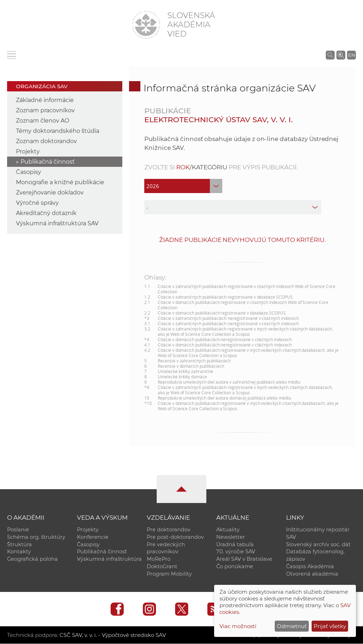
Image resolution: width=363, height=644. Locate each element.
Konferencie (93, 537)
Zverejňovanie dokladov (50, 193)
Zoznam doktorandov (46, 141)
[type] (233, 207)
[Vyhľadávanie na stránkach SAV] (330, 55)
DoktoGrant (162, 567)
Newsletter (231, 537)
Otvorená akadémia (312, 574)
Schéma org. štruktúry (36, 537)
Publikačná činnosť (48, 162)
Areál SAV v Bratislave (244, 559)
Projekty (28, 151)
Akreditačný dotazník (46, 213)
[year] (183, 186)
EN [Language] (352, 55)
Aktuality (228, 530)
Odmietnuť (292, 626)
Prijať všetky (330, 626)
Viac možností (238, 626)
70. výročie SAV (236, 552)
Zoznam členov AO (43, 121)
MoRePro (159, 559)
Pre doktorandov (169, 530)
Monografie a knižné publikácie (60, 182)
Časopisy (29, 172)
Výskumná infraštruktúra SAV (57, 223)
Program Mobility (169, 574)
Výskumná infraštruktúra (109, 559)
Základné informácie (45, 100)
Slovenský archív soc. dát (318, 544)
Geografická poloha (32, 559)
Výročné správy (37, 203)
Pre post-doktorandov (175, 537)
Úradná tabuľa (235, 544)
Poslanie (18, 530)
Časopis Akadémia (310, 567)
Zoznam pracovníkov (45, 110)
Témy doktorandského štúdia (58, 131)
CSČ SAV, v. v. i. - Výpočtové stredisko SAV (113, 635)
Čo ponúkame (235, 567)
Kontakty (19, 552)
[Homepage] (146, 25)
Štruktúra (19, 544)
